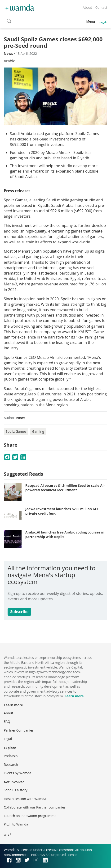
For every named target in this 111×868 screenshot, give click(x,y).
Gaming (38, 431)
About (87, 7)
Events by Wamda (18, 773)
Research (11, 764)
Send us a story (16, 790)
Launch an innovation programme (30, 816)
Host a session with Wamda (25, 799)
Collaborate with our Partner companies (35, 807)
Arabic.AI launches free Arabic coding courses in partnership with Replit (65, 535)
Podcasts (11, 756)
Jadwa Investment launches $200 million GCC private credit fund (62, 511)
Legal (8, 739)
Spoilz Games (16, 431)
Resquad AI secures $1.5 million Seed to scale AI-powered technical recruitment (65, 488)
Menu (91, 21)
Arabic (9, 61)
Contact (101, 7)
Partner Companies (19, 730)
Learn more (74, 696)
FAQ (7, 722)
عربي (103, 21)
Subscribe (19, 612)
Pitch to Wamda (16, 824)
